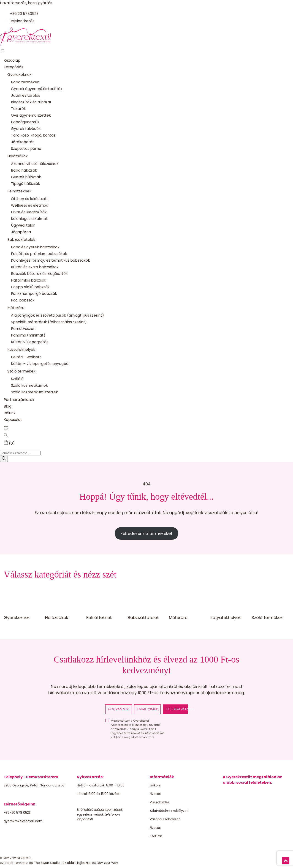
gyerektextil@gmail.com (23, 821)
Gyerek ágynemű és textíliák (37, 89)
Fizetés (155, 794)
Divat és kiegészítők (29, 212)
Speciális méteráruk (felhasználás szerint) (49, 322)
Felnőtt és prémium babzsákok (39, 254)
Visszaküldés (160, 802)
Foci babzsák (23, 300)
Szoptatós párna (26, 149)
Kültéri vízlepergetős (30, 342)
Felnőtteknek (19, 191)
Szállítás (156, 836)
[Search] (4, 459)
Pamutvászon (23, 329)
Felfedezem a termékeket (146, 533)
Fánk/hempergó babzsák (34, 294)
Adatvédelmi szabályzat (169, 811)
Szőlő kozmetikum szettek (34, 392)
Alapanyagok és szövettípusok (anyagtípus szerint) (57, 315)
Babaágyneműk (25, 122)
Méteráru (16, 308)
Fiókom (155, 785)
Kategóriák (14, 67)
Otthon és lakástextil (30, 199)
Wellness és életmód (30, 205)
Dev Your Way (107, 863)
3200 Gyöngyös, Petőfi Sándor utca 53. (34, 785)
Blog (8, 406)
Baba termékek (25, 82)
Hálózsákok (18, 156)
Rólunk (10, 413)
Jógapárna (21, 232)
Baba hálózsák (24, 170)
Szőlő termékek (21, 371)
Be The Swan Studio (45, 863)
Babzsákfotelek (21, 240)
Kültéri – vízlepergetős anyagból (40, 364)
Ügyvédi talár (23, 225)
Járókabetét (22, 142)
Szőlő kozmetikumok (29, 385)
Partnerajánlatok (19, 400)
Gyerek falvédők (26, 129)
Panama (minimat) (28, 335)
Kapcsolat (13, 420)
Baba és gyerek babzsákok (35, 247)
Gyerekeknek (19, 75)
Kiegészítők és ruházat (31, 102)
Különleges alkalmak (29, 219)
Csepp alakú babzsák (30, 287)
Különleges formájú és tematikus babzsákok (50, 260)
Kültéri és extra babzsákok (35, 267)
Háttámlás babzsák (29, 280)
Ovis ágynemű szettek (31, 115)
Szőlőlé (17, 379)
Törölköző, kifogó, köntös (33, 135)
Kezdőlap (12, 60)
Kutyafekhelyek (21, 349)
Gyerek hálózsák (26, 177)
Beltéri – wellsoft (26, 357)
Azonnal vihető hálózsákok (35, 164)
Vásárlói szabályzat (165, 819)
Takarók (18, 109)
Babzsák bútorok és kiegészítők (39, 274)
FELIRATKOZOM (177, 709)
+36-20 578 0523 (17, 813)
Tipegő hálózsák (26, 184)
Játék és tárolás (26, 95)
